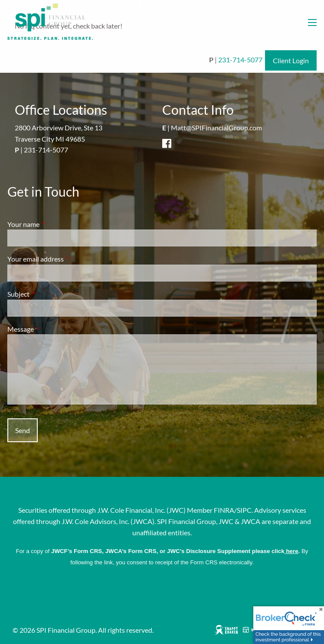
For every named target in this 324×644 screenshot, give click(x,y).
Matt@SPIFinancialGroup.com (216, 128)
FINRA (224, 510)
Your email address (67, 259)
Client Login (291, 60)
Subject (50, 294)
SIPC (244, 510)
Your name (55, 224)
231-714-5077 (240, 60)
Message (52, 329)
